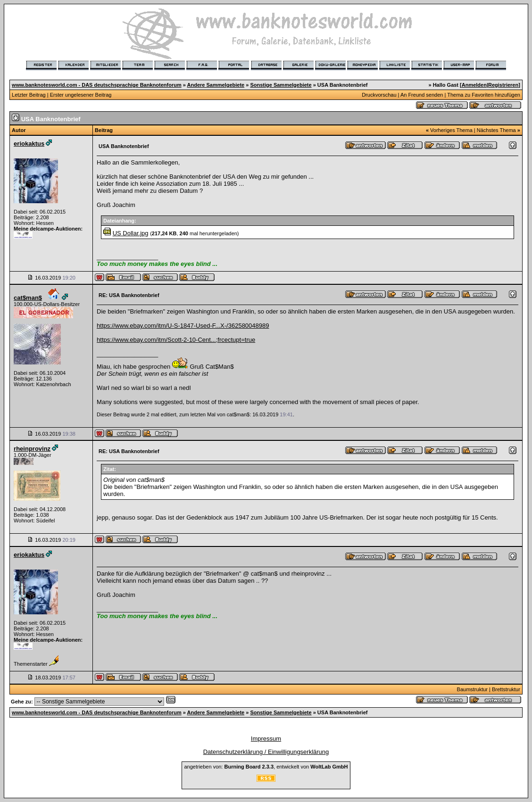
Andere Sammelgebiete (216, 85)
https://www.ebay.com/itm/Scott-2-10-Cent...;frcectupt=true (176, 340)
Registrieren (503, 85)
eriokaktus (29, 144)
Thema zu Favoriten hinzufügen (484, 95)
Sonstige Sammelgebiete (281, 85)
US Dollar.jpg (131, 233)
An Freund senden (422, 95)
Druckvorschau (379, 95)
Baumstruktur (472, 689)
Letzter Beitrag (29, 95)
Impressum (266, 739)
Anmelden (474, 85)
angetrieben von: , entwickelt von (266, 767)
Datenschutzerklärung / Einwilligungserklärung (266, 752)
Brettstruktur (506, 689)
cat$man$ (28, 298)
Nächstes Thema (496, 130)
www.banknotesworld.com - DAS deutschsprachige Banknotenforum (97, 85)
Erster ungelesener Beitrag (81, 95)
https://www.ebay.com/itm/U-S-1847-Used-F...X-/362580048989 (183, 326)
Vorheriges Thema (451, 130)
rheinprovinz (32, 449)
